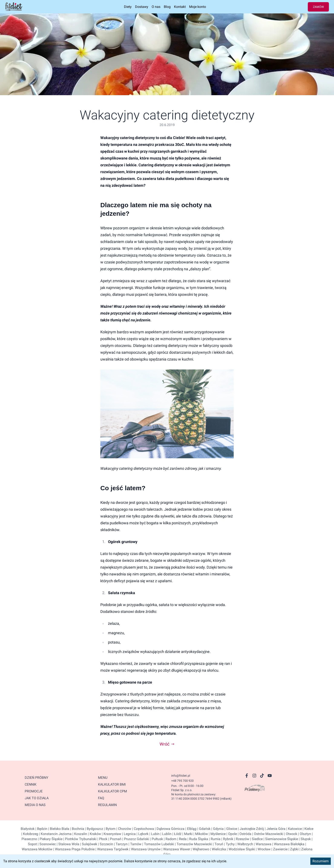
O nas (156, 7)
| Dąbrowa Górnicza (169, 829)
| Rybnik (227, 839)
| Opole (231, 834)
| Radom (170, 839)
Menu (103, 778)
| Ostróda (244, 834)
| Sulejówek (88, 844)
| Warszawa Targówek (112, 849)
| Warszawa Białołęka (288, 844)
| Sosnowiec (46, 844)
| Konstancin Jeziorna (55, 834)
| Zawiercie (279, 849)
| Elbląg (190, 829)
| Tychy (229, 844)
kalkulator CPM (112, 791)
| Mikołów (200, 834)
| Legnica (128, 834)
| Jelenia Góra (275, 829)
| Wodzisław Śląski (240, 849)
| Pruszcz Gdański (135, 839)
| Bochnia (77, 829)
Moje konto (198, 7)
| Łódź (176, 834)
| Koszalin (79, 834)
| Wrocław (263, 849)
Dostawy (142, 7)
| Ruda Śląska (197, 839)
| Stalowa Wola (68, 844)
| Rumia (214, 839)
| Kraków (94, 834)
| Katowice (294, 829)
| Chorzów (123, 829)
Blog (167, 7)
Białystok (28, 829)
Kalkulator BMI (112, 784)
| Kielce (308, 829)
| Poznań (114, 839)
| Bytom (109, 829)
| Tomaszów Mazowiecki (193, 844)
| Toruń (218, 844)
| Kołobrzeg (30, 834)
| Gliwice (230, 829)
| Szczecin (105, 844)
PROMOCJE (34, 791)
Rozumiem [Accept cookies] (321, 861)
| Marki (187, 834)
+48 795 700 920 (182, 781)
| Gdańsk (203, 829)
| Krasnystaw (111, 834)
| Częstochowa (143, 829)
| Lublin (166, 834)
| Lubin (154, 834)
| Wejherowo (200, 849)
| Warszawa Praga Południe (73, 849)
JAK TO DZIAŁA (37, 798)
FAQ (101, 798)
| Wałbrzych (244, 844)
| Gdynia (217, 829)
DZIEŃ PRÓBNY (37, 778)
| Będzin (41, 829)
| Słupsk (304, 839)
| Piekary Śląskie (50, 839)
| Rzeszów (241, 839)
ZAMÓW (318, 7)
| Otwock (290, 834)
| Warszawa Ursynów (145, 849)
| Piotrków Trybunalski (79, 839)
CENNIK (31, 784)
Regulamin (107, 805)
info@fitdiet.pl (181, 776)
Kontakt (180, 7)
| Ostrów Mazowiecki (267, 834)
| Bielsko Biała (58, 829)
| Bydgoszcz (94, 829)
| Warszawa (262, 844)
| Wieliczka (218, 849)
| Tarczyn (120, 844)
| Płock (102, 839)
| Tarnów (135, 844)
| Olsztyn (304, 834)
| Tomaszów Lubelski (158, 844)
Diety (128, 7)
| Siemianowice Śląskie (280, 839)
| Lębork (142, 834)
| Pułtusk (156, 839)
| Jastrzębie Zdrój (250, 829)
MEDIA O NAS (35, 805)
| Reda (181, 839)
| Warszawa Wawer (175, 849)
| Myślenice (217, 834)
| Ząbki (293, 849)
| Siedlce (256, 839)
